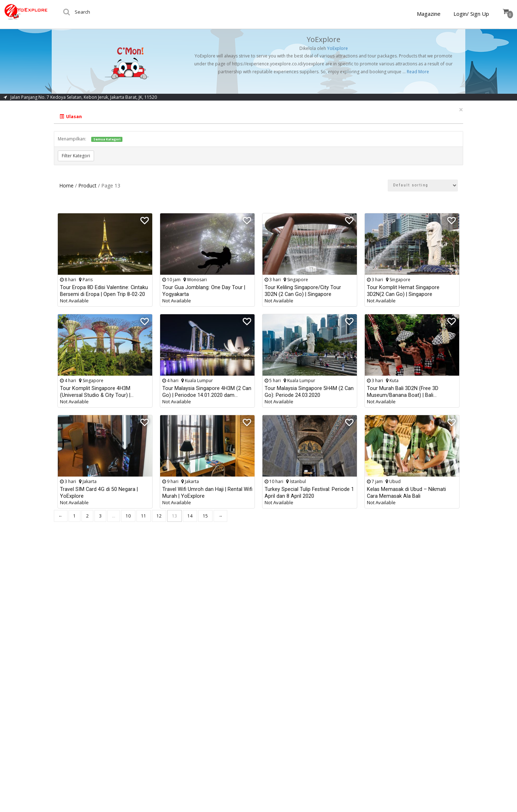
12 (159, 516)
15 (205, 516)
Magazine (429, 14)
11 (144, 516)
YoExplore (337, 48)
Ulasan (71, 117)
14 (190, 516)
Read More (418, 72)
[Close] (461, 110)
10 (128, 516)
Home (66, 185)
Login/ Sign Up (471, 14)
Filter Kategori (76, 156)
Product (87, 185)
